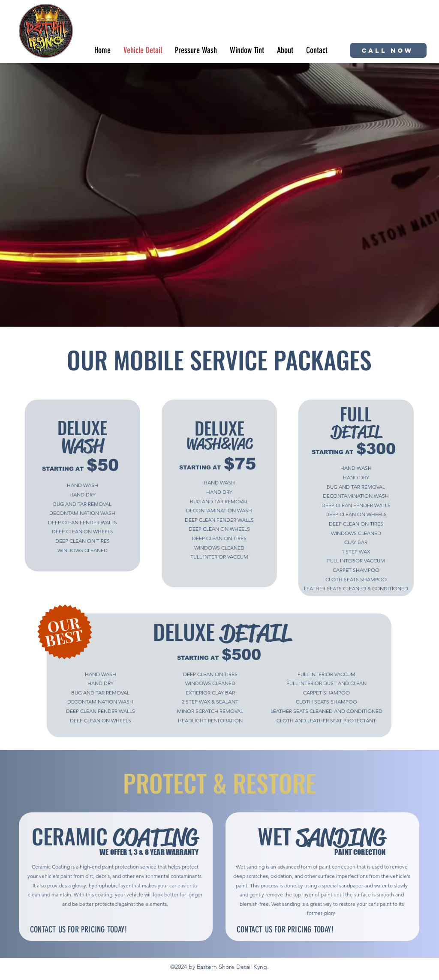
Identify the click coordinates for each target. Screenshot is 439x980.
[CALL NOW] (388, 50)
